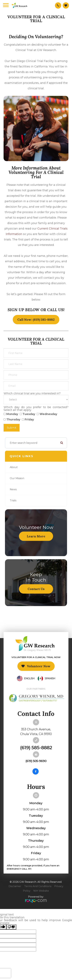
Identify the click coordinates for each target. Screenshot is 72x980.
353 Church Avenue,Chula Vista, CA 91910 (36, 732)
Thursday (12, 420)
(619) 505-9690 (36, 761)
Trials (13, 500)
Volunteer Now (39, 666)
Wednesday (47, 414)
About (14, 467)
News (13, 489)
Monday (11, 414)
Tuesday (27, 414)
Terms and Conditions (38, 886)
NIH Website (41, 891)
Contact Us (36, 589)
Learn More (36, 536)
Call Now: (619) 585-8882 (36, 320)
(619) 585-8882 (36, 748)
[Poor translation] (11, 927)
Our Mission (17, 478)
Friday (28, 420)
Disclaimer (15, 886)
